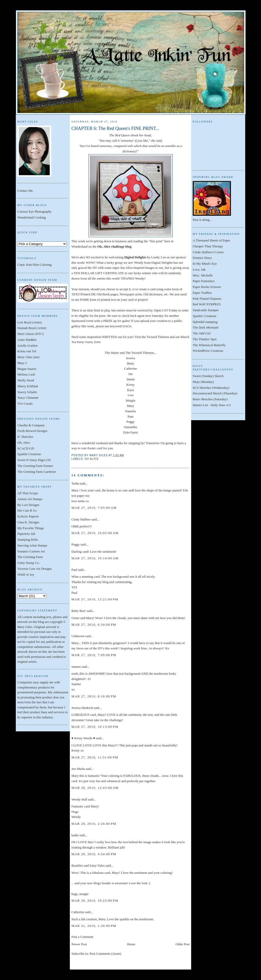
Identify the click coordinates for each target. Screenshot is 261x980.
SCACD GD (26, 448)
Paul (74, 570)
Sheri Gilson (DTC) (30, 334)
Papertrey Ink (26, 534)
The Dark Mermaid (205, 327)
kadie (75, 835)
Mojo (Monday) (203, 382)
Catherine (78, 912)
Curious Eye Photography (34, 211)
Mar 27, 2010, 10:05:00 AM (95, 533)
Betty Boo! (79, 611)
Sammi (76, 667)
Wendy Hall (79, 799)
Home (131, 944)
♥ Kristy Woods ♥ (83, 738)
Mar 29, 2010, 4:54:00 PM (94, 854)
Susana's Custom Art (31, 551)
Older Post (183, 944)
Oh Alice (92, 459)
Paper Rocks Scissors (207, 287)
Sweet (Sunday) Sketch (208, 376)
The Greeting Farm (30, 557)
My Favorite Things (31, 528)
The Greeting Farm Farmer (35, 466)
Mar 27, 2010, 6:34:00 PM (94, 625)
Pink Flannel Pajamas (207, 299)
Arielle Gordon (27, 346)
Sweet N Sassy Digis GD (34, 460)
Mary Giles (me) (28, 357)
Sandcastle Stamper (206, 310)
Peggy (76, 544)
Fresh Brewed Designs (32, 431)
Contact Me (25, 191)
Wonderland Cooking (31, 217)
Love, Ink (199, 269)
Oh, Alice (24, 443)
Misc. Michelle (203, 275)
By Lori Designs (28, 505)
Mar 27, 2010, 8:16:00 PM (94, 696)
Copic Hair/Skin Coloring (34, 265)
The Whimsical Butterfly (209, 345)
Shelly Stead (26, 380)
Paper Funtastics (204, 281)
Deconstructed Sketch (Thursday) (215, 393)
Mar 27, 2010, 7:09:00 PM (94, 655)
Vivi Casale (25, 403)
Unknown (78, 636)
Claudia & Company (31, 425)
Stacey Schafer (27, 392)
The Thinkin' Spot (205, 339)
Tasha (75, 483)
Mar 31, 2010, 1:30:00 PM (94, 926)
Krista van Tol (27, 351)
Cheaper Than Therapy (208, 246)
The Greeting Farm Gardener (37, 472)
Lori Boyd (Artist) (29, 322)
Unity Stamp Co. (29, 563)
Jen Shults (78, 769)
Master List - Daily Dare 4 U (212, 405)
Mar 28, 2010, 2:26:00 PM (94, 824)
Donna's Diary (202, 258)
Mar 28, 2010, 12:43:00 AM (95, 788)
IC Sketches (25, 437)
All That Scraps (28, 493)
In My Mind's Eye (205, 264)
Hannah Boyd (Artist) (32, 328)
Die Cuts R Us (27, 510)
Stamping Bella (28, 540)
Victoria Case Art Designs (35, 569)
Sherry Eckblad (28, 386)
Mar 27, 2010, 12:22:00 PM (95, 599)
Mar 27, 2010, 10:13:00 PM (95, 727)
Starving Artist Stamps (32, 545)
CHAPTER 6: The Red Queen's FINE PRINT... (115, 128)
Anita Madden (27, 340)
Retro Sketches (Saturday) (210, 399)
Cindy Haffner (81, 519)
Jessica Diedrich (82, 708)
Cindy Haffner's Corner (208, 252)
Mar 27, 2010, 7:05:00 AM (94, 508)
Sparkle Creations (29, 454)
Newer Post (79, 944)
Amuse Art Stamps (30, 499)
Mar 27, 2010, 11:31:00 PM (95, 757)
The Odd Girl (202, 333)
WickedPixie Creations (208, 351)
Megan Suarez (27, 369)
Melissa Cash (26, 374)
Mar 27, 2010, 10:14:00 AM (95, 558)
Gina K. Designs (28, 522)
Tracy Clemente (28, 398)
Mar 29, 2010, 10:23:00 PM (95, 900)
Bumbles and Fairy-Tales (88, 866)
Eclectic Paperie (28, 516)
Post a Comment (82, 937)
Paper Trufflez (202, 293)
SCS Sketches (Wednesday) (211, 388)
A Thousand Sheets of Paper (211, 240)
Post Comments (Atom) (106, 954)
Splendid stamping (205, 322)
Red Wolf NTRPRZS (207, 304)
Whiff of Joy (26, 574)
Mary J (22, 363)
